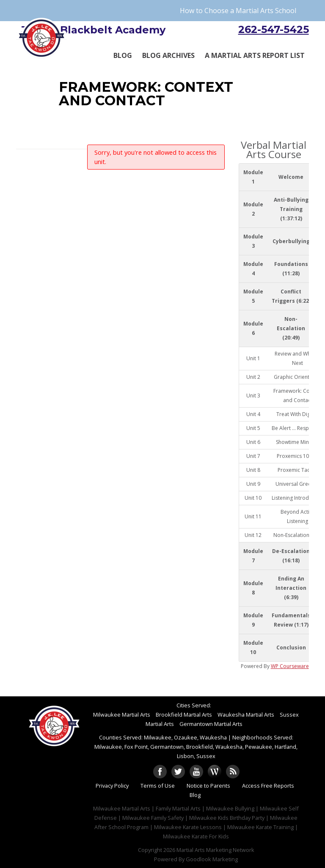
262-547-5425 (274, 29)
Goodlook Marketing (212, 859)
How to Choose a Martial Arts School (238, 11)
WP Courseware (290, 666)
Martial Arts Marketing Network (215, 850)
